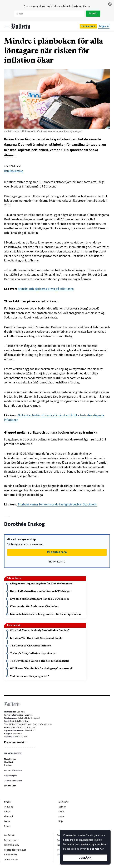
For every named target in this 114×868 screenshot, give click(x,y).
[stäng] (110, 4)
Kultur (61, 816)
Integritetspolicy (12, 845)
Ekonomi (8, 816)
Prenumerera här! (15, 742)
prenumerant (36, 544)
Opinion (62, 807)
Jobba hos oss (11, 859)
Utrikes (7, 812)
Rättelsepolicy (11, 855)
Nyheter (8, 802)
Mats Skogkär (10, 759)
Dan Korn (8, 765)
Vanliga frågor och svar (15, 850)
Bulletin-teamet (11, 840)
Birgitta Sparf (10, 786)
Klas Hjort (9, 762)
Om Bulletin (10, 835)
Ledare (7, 821)
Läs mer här (97, 849)
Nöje (61, 821)
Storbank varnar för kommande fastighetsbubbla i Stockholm (57, 504)
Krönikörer (63, 802)
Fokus (61, 812)
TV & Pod (9, 807)
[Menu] (7, 26)
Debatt (7, 826)
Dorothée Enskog (14, 171)
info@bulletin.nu (22, 721)
